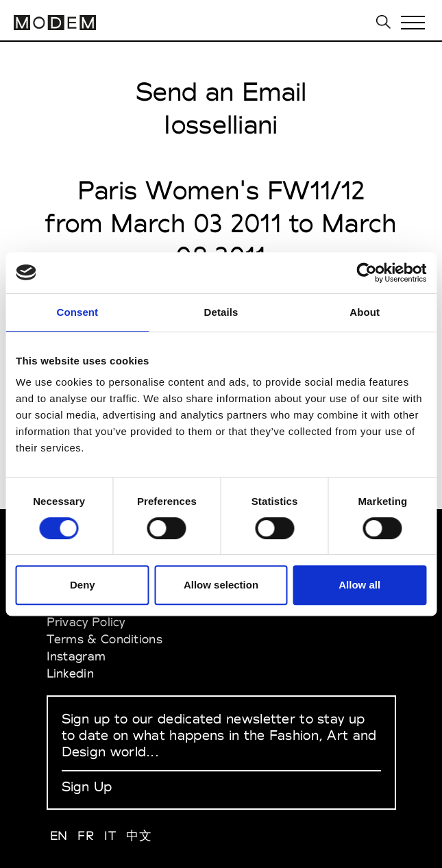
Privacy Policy (86, 622)
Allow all (359, 585)
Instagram (76, 656)
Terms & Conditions (105, 639)
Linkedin (70, 673)
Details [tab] (221, 312)
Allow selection (221, 585)
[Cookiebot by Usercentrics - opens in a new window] (366, 273)
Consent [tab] (77, 312)
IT (110, 835)
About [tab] (365, 312)
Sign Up (87, 786)
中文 (139, 835)
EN (59, 835)
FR (86, 835)
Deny (83, 585)
